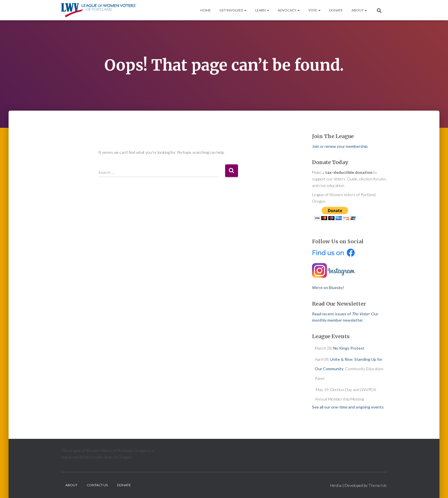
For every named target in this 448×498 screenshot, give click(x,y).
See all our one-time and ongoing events (348, 407)
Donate (336, 10)
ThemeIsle (378, 485)
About (359, 10)
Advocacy (289, 10)
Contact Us (97, 485)
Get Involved (233, 10)
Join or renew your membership (340, 146)
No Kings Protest (349, 348)
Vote (314, 10)
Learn (262, 10)
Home (206, 10)
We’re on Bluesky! (328, 287)
